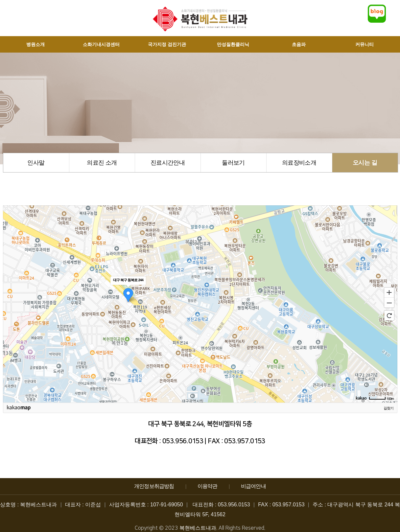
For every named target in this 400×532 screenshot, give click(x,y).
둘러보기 (233, 163)
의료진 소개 (102, 163)
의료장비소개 (299, 163)
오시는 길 (365, 163)
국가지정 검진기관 (167, 44)
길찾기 (388, 408)
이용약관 (208, 486)
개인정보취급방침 (154, 486)
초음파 (299, 44)
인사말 (36, 163)
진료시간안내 (168, 163)
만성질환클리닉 (233, 44)
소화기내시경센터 (101, 44)
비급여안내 (253, 486)
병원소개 (35, 44)
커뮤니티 (365, 44)
